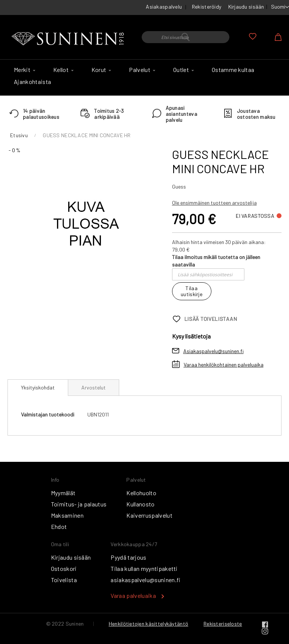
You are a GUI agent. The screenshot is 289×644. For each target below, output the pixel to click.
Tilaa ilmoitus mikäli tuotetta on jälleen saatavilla (216, 261)
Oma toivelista (253, 36)
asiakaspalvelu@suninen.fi (145, 580)
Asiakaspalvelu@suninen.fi (213, 351)
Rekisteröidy (207, 7)
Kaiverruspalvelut (149, 515)
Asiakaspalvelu (164, 7)
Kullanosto (140, 504)
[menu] (144, 78)
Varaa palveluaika (133, 595)
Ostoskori (64, 568)
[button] (280, 7)
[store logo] (69, 39)
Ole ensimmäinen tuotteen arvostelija (214, 203)
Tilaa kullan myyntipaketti (144, 568)
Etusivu (19, 135)
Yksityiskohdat (38, 387)
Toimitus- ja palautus (79, 504)
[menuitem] (24, 70)
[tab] (38, 388)
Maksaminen (67, 515)
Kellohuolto (141, 493)
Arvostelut (94, 387)
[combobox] (186, 37)
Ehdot (59, 526)
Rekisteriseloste (223, 624)
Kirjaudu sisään (246, 7)
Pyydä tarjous (128, 557)
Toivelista (64, 580)
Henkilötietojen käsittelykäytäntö (148, 624)
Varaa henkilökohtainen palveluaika (224, 365)
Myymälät (63, 493)
